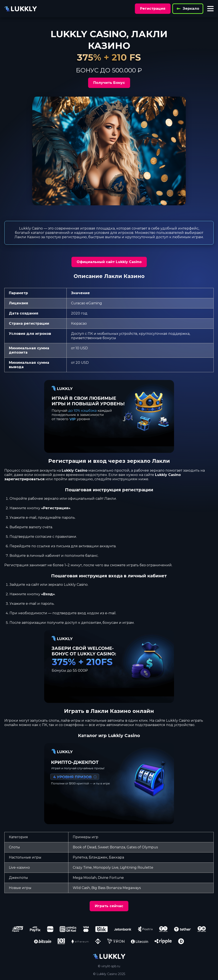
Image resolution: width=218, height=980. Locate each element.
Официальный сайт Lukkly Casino (109, 262)
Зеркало (188, 9)
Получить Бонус (109, 83)
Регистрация (153, 9)
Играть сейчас (109, 906)
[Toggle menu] (210, 9)
